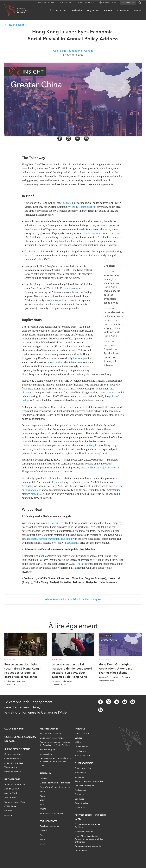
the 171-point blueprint (84, 207)
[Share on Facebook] (60, 138)
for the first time (92, 233)
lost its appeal (80, 358)
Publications (84, 763)
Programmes (93, 10)
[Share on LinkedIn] (77, 138)
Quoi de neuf (14, 729)
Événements (123, 10)
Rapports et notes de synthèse (89, 781)
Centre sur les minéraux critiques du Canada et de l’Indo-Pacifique (55, 744)
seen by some (71, 288)
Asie (42, 835)
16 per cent (53, 523)
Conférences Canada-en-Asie (21, 739)
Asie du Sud (10, 798)
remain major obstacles (104, 468)
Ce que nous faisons (14, 754)
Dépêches (80, 777)
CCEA (42, 844)
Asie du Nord (11, 793)
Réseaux (108, 10)
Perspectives (81, 773)
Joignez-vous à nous (14, 763)
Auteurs (8, 815)
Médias (138, 10)
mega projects (38, 494)
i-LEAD (43, 766)
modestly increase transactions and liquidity (51, 539)
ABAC (42, 796)
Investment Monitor (84, 832)
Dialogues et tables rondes (52, 738)
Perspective (109, 271)
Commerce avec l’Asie (15, 802)
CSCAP (43, 809)
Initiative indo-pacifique (50, 734)
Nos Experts (80, 751)
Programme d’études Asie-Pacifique (87, 826)
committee (53, 300)
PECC (42, 805)
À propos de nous (58, 10)
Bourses (8, 811)
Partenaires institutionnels (51, 814)
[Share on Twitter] (69, 138)
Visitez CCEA (108, 3)
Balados (78, 738)
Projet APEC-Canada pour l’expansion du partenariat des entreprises (89, 839)
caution (71, 543)
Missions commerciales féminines (55, 783)
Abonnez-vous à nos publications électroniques (73, 599)
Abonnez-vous (46, 3)
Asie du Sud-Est (12, 789)
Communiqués (82, 747)
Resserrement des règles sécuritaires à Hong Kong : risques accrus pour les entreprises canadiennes (23, 671)
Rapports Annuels (13, 772)
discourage (28, 393)
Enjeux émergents (48, 750)
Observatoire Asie (83, 768)
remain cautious (55, 362)
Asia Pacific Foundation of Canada (73, 51)
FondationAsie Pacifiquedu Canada (23, 10)
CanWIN (43, 778)
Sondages (79, 799)
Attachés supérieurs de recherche (55, 787)
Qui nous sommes (13, 759)
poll (43, 556)
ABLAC (43, 792)
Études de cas (81, 795)
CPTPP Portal (10, 806)
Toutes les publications (15, 784)
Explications (80, 790)
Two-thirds (81, 564)
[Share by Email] (86, 138)
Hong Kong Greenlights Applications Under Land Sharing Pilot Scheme (116, 669)
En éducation (46, 754)
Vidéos (78, 742)
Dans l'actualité (82, 734)
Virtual (43, 839)
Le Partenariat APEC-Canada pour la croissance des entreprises (55, 760)
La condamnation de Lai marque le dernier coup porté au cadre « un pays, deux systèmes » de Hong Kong (114, 324)
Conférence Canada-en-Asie (88, 846)
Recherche (77, 10)
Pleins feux (80, 808)
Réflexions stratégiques (86, 786)
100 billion (56, 482)
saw (109, 393)
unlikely (90, 445)
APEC (42, 800)
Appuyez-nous (86, 3)
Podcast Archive (82, 755)
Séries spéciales (82, 803)
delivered (68, 203)
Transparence (11, 767)
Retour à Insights (17, 25)
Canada (43, 831)
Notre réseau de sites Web (91, 817)
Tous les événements (49, 826)
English (130, 3)
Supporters (66, 3)
